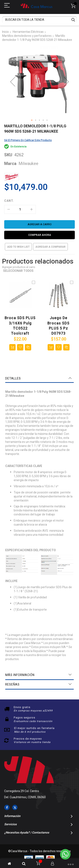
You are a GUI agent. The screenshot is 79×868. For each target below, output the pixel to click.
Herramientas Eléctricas (28, 32)
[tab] (39, 379)
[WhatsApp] (65, 854)
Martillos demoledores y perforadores (27, 36)
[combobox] (39, 20)
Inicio (5, 32)
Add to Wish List (18, 247)
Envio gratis (22, 707)
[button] (13, 82)
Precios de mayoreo (28, 739)
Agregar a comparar (50, 247)
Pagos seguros (24, 718)
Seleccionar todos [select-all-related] (18, 271)
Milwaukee (28, 164)
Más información (20, 675)
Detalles (13, 378)
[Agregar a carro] (39, 224)
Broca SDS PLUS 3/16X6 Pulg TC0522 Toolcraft (20, 326)
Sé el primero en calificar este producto (28, 140)
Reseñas (12, 685)
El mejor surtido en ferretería (34, 728)
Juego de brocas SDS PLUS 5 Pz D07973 (58, 326)
